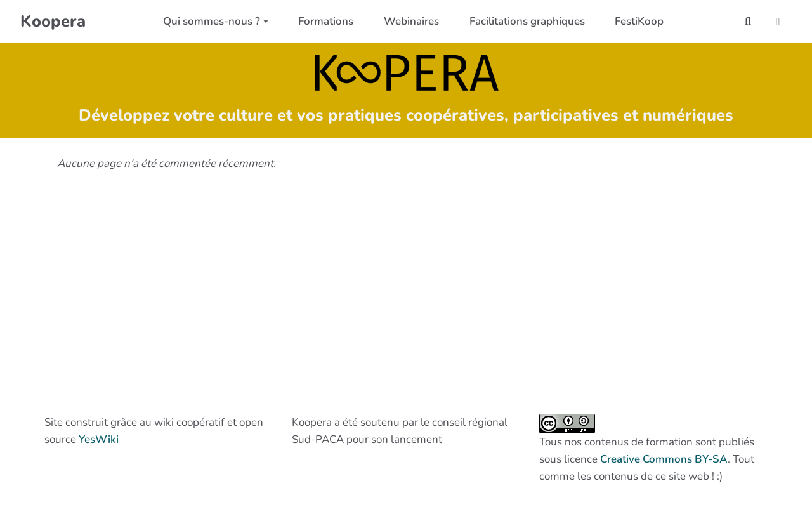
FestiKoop (639, 21)
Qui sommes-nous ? (216, 21)
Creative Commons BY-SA (664, 459)
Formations (326, 21)
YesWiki (99, 439)
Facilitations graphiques (527, 21)
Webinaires (411, 21)
